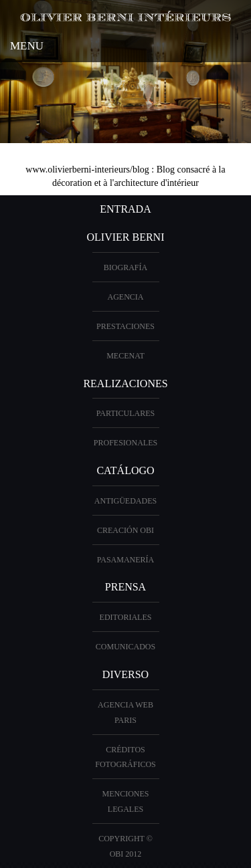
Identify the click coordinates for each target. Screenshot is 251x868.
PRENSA (125, 587)
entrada (125, 209)
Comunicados (125, 647)
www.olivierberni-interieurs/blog (87, 170)
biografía (125, 267)
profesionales (125, 443)
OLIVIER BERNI (126, 237)
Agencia (126, 297)
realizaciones (125, 384)
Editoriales (126, 617)
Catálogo (125, 470)
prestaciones (125, 326)
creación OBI (125, 530)
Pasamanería (126, 560)
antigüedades (125, 501)
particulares (126, 413)
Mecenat (125, 356)
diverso (125, 674)
